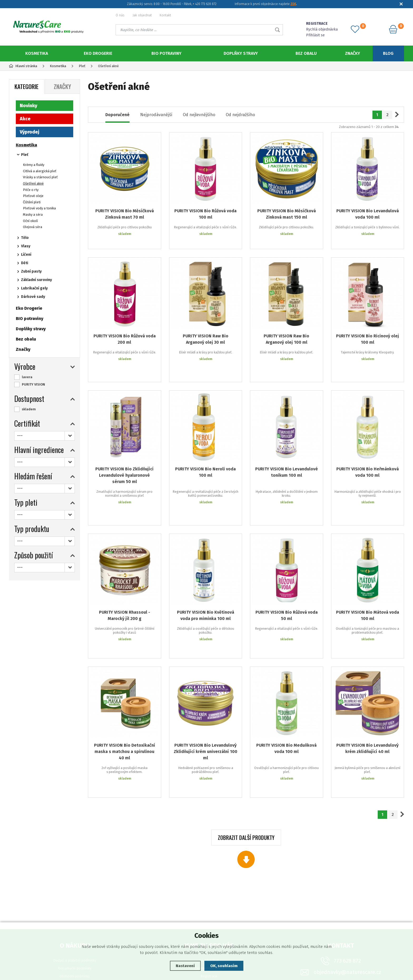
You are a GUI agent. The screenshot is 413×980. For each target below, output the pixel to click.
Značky (353, 53)
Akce (25, 119)
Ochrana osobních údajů (75, 921)
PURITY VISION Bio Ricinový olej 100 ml (368, 331)
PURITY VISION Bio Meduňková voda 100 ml (286, 697)
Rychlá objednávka (322, 29)
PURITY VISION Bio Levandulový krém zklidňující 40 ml (367, 697)
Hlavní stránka (23, 66)
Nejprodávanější (156, 115)
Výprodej (29, 132)
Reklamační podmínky (75, 905)
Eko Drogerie (98, 53)
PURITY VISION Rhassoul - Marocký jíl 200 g (125, 576)
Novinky (28, 106)
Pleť (25, 155)
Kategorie (26, 86)
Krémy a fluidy (34, 165)
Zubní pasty (31, 271)
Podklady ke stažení (209, 921)
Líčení (26, 255)
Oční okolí (30, 221)
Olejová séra (33, 227)
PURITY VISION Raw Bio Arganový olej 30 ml (206, 331)
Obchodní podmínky (75, 913)
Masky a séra (33, 215)
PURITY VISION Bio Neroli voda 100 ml (205, 448)
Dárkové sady (33, 297)
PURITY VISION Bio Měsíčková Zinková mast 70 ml (125, 214)
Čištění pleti (32, 202)
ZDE (293, 4)
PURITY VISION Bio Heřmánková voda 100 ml (368, 448)
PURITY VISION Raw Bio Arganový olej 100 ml (286, 331)
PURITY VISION (33, 384)
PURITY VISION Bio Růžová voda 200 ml (125, 331)
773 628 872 (347, 898)
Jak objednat (142, 15)
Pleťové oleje (33, 196)
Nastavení (185, 966)
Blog (388, 53)
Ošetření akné (33, 183)
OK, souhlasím (224, 966)
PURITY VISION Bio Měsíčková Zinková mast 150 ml (287, 214)
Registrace (209, 913)
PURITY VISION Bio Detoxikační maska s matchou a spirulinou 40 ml (125, 700)
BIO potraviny (166, 53)
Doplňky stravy (241, 53)
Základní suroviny (36, 280)
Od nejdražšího (240, 115)
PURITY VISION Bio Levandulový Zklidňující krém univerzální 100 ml (206, 700)
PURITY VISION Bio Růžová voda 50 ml (287, 576)
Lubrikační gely (34, 288)
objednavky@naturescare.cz (347, 909)
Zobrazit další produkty (246, 774)
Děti (25, 263)
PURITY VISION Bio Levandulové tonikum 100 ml (287, 448)
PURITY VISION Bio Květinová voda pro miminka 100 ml (206, 576)
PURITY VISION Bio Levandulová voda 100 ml (368, 214)
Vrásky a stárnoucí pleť (40, 177)
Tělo (25, 238)
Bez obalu (306, 53)
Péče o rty (31, 190)
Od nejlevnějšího (199, 115)
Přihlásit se (315, 35)
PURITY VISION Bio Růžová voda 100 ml (205, 214)
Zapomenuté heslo (209, 905)
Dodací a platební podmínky (75, 897)
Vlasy (26, 246)
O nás (120, 15)
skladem (29, 409)
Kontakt (165, 15)
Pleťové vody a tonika (39, 208)
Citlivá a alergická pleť (40, 171)
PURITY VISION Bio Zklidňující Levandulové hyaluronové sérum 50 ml (124, 452)
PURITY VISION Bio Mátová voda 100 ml (368, 576)
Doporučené (117, 115)
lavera (27, 377)
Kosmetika (37, 53)
